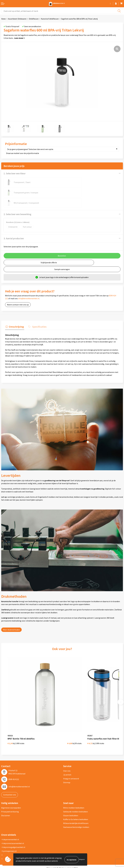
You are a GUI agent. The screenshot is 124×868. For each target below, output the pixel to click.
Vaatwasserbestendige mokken (76, 811)
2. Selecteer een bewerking (17, 204)
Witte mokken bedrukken (74, 791)
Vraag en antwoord (71, 762)
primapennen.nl (9, 834)
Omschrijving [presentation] (16, 316)
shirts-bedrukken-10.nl (12, 842)
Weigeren (82, 860)
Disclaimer (6, 799)
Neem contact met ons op (18, 294)
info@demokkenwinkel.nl (29, 288)
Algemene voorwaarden (11, 791)
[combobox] (62, 11)
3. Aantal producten (14, 228)
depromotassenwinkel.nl (13, 827)
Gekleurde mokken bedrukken (76, 795)
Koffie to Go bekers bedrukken (76, 803)
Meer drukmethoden (11, 619)
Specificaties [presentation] (38, 316)
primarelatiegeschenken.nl (14, 838)
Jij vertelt (67, 758)
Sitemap (67, 766)
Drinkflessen (34, 19)
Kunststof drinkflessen (50, 19)
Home (3, 19)
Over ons (67, 754)
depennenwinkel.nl (10, 823)
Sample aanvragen (62, 259)
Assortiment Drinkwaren (17, 19)
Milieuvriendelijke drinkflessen (76, 807)
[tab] (14, 317)
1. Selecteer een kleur (15, 173)
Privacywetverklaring (10, 795)
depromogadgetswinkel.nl (13, 831)
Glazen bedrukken (71, 799)
